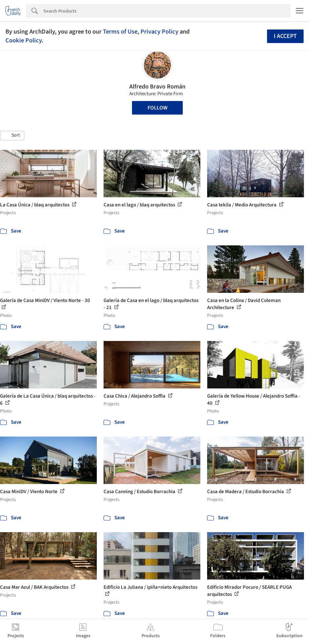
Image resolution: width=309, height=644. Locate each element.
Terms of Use (120, 32)
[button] (12, 136)
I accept (285, 36)
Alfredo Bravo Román (157, 87)
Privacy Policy (159, 32)
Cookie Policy (24, 40)
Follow (158, 108)
